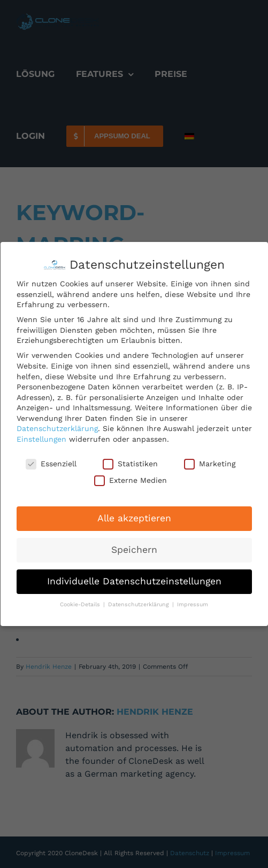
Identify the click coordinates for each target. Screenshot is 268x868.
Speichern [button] (134, 550)
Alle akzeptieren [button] (134, 518)
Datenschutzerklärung (57, 428)
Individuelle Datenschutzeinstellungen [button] (134, 581)
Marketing (210, 463)
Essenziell (51, 463)
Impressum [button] (193, 604)
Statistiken (130, 463)
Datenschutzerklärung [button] (140, 604)
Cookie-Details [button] (81, 604)
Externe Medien (131, 480)
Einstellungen (41, 439)
